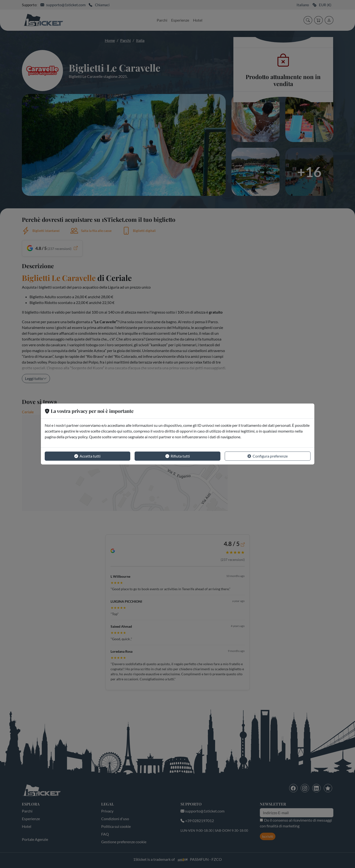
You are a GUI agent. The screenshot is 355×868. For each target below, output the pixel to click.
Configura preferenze (268, 456)
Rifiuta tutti (178, 456)
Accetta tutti (87, 456)
